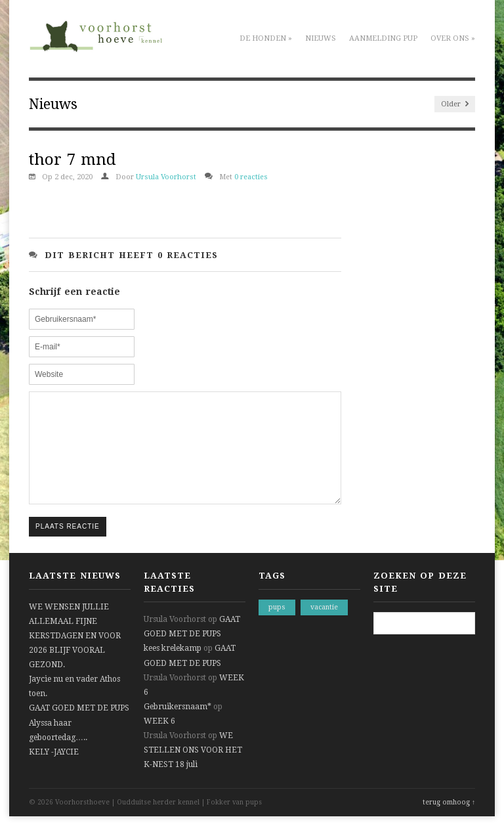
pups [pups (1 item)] (277, 627)
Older (455, 104)
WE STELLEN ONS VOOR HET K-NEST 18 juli (193, 770)
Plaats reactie (68, 546)
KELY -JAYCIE (54, 772)
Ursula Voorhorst (166, 177)
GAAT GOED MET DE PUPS (79, 728)
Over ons (453, 38)
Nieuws (321, 38)
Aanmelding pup (383, 38)
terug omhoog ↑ (449, 822)
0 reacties (251, 177)
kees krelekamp (173, 668)
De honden (266, 38)
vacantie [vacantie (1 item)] (324, 627)
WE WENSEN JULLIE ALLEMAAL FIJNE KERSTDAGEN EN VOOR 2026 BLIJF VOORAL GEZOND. (75, 655)
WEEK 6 (159, 741)
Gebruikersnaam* (178, 726)
